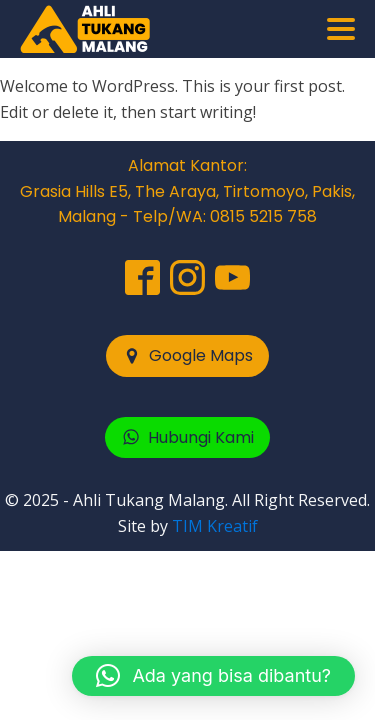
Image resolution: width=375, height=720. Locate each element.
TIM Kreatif (215, 526)
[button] (187, 356)
